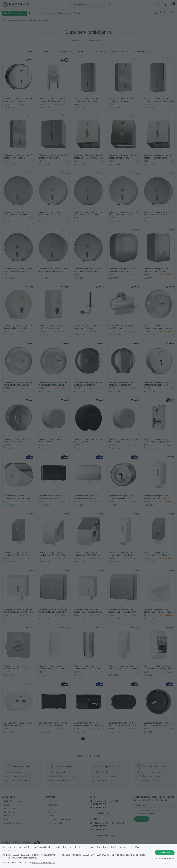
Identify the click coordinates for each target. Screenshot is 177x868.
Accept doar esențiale (165, 859)
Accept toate (165, 853)
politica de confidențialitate (44, 863)
